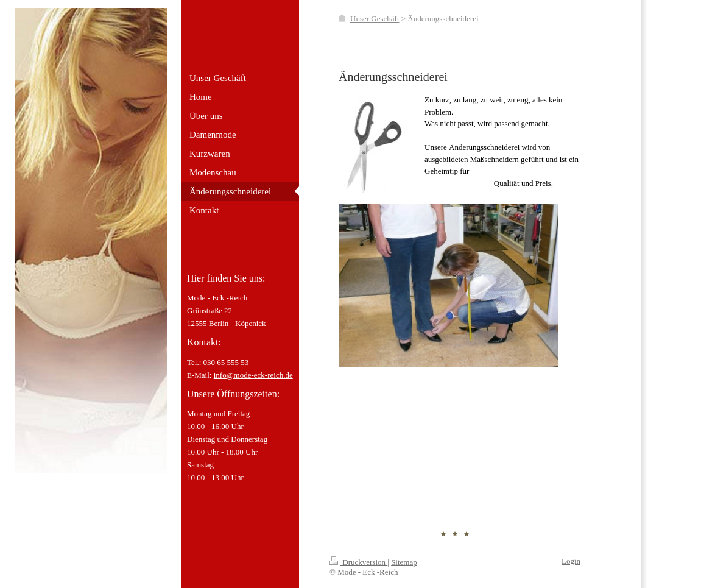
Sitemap (404, 562)
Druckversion (358, 562)
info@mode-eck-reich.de (253, 375)
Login (571, 561)
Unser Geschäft (375, 19)
